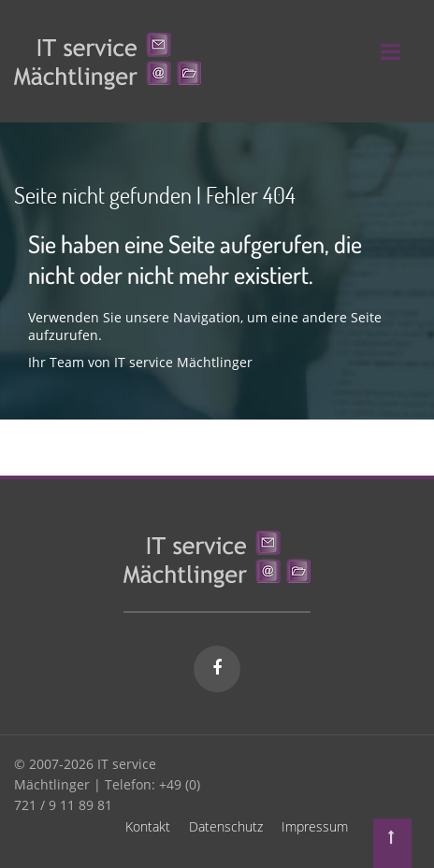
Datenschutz (226, 826)
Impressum (315, 826)
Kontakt (148, 826)
